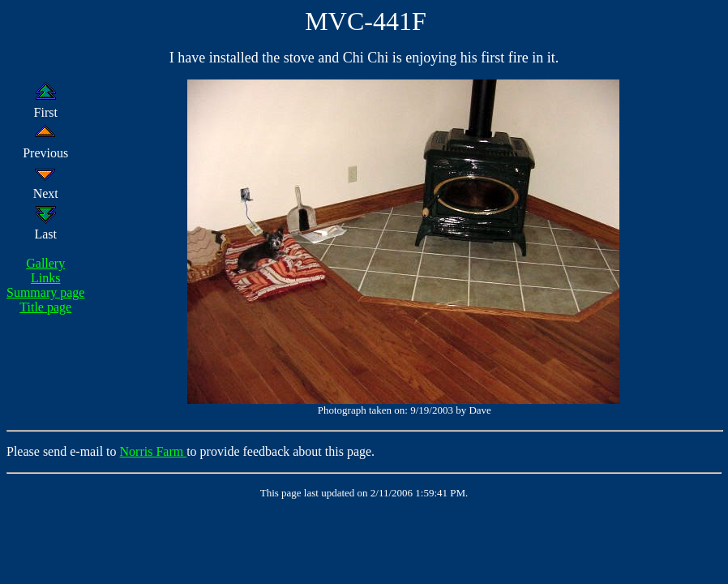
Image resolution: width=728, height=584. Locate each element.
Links (45, 278)
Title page (45, 307)
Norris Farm (154, 451)
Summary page (45, 292)
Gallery (45, 263)
